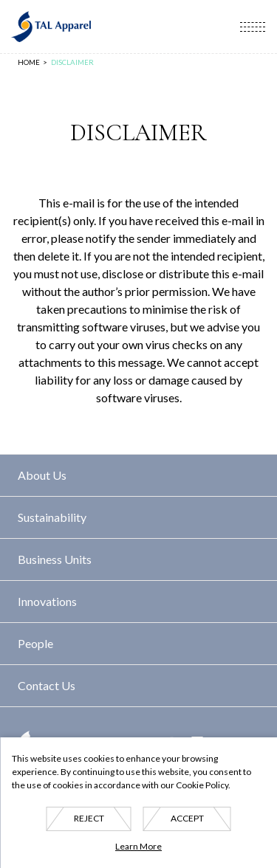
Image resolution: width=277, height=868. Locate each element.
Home (29, 62)
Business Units (55, 559)
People (35, 643)
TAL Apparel (50, 27)
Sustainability (52, 517)
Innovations (47, 601)
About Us (42, 475)
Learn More (138, 846)
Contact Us (47, 685)
